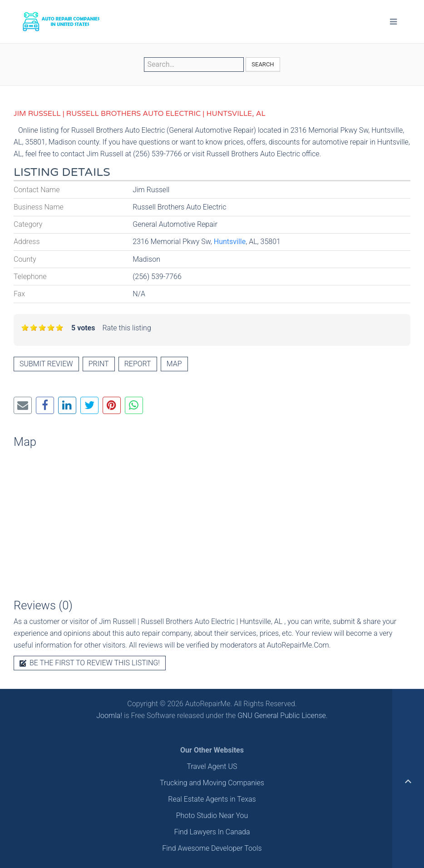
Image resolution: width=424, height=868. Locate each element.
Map (174, 364)
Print (99, 364)
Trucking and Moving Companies (212, 783)
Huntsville (230, 242)
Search (263, 64)
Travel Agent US (212, 766)
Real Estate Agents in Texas (212, 799)
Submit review (46, 364)
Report (138, 364)
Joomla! (109, 716)
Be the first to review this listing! (90, 663)
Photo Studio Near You (212, 816)
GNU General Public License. (283, 716)
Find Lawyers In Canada (212, 832)
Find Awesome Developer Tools (212, 848)
